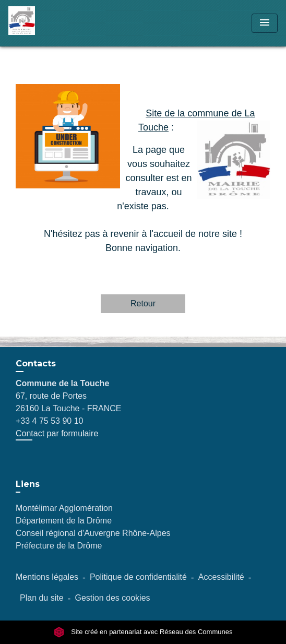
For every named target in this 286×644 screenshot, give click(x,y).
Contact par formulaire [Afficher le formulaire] (57, 433)
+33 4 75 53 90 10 (49, 421)
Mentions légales (47, 577)
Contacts (36, 363)
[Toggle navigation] (265, 23)
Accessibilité (221, 577)
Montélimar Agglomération (64, 508)
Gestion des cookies (112, 598)
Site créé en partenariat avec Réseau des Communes (143, 632)
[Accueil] (47, 23)
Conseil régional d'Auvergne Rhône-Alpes (93, 533)
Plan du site (42, 598)
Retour (143, 303)
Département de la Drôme (64, 521)
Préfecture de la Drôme (59, 546)
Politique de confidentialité (138, 577)
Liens (28, 484)
